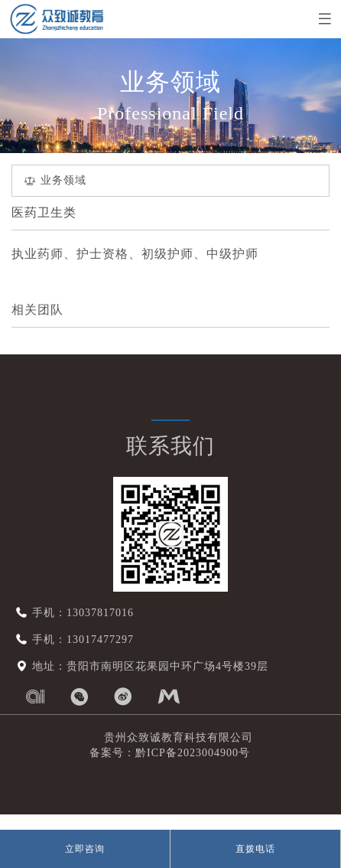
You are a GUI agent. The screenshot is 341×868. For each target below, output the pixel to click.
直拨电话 (255, 849)
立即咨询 (85, 849)
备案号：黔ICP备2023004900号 (163, 753)
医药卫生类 (44, 212)
